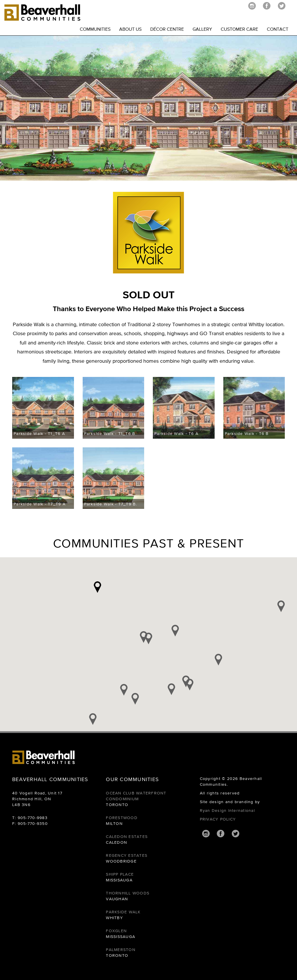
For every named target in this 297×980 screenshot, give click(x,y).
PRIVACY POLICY (218, 819)
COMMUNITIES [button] (95, 29)
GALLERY (202, 29)
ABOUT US (130, 29)
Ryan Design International (227, 810)
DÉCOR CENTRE (167, 29)
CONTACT (278, 29)
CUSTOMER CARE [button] (239, 29)
